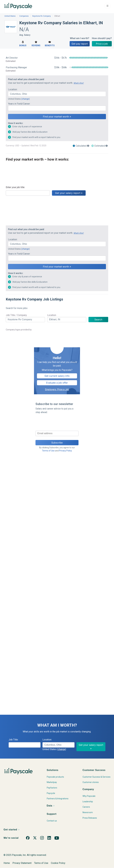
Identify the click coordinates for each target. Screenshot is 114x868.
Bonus (23, 43)
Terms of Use (48, 451)
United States (10, 16)
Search (98, 320)
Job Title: (13, 740)
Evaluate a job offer (57, 383)
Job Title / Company (16, 315)
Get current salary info (57, 376)
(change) (25, 99)
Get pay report (80, 44)
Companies (24, 16)
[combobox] (57, 94)
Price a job (102, 44)
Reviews (36, 43)
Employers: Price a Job (57, 389)
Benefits (50, 43)
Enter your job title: (15, 187)
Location (52, 315)
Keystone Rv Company (42, 16)
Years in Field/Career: (19, 104)
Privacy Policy (65, 451)
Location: (13, 89)
